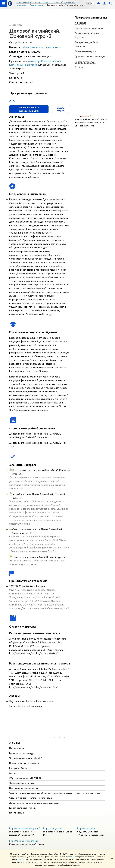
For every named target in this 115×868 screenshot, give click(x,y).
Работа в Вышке (17, 813)
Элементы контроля (85, 51)
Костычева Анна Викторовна (24, 65)
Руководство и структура (22, 753)
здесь (70, 857)
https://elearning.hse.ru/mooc (24, 841)
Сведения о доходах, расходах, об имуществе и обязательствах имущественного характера (55, 793)
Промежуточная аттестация (90, 56)
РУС (88, 3)
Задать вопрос (60, 109)
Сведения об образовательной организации (31, 798)
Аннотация (80, 23)
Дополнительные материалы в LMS (29, 109)
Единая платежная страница (23, 808)
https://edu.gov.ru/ (53, 828)
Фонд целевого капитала (22, 783)
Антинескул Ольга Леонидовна (44, 61)
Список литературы (85, 62)
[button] (50, 738)
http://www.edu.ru (86, 828)
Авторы (79, 67)
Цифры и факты (17, 748)
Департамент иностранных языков (42, 47)
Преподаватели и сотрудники (24, 763)
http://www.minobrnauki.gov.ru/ (24, 828)
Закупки (13, 773)
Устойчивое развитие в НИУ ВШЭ (26, 758)
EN (92, 3)
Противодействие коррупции (24, 788)
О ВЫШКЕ (15, 743)
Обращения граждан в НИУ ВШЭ (25, 778)
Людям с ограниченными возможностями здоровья (34, 803)
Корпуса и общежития (20, 768)
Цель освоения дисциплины (89, 28)
